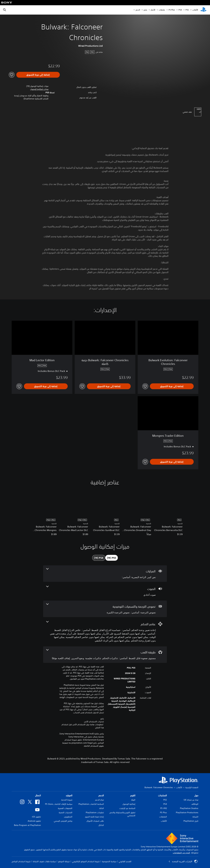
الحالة (102, 808)
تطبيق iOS (36, 817)
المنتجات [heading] (162, 795)
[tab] (112, 558)
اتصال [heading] (38, 795)
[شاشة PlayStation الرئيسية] (203, 10)
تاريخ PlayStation (191, 821)
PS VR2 (164, 808)
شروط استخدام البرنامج (21, 861)
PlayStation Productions (187, 812)
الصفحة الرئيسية (192, 787)
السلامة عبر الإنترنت (127, 808)
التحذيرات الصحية (66, 812)
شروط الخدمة (67, 800)
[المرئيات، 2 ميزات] (105, 574)
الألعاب (195, 10)
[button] (39, 89)
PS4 (180, 10)
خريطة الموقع (64, 861)
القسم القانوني (125, 861)
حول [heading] (196, 795)
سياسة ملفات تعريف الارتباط (44, 861)
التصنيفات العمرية (65, 808)
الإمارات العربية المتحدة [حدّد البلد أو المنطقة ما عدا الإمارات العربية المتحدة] (183, 861)
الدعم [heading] (101, 795)
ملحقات (162, 10)
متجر (145, 10)
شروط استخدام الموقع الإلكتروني (86, 861)
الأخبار (153, 10)
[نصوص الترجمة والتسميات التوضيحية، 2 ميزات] (105, 609)
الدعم (138, 10)
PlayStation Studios (189, 808)
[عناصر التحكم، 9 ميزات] (105, 632)
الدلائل (101, 825)
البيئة (133, 800)
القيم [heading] (133, 795)
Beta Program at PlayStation (27, 825)
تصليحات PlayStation (95, 812)
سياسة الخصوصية (109, 861)
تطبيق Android (34, 821)
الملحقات (163, 817)
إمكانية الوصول (129, 804)
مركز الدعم (99, 800)
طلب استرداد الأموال (95, 821)
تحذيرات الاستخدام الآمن (94, 722)
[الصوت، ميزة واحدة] (105, 591)
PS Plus (172, 10)
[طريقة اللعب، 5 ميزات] (105, 655)
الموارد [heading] (69, 795)
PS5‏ (187, 10)
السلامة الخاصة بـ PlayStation (91, 804)
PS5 (165, 800)
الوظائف (195, 804)
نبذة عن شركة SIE (191, 800)
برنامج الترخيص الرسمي (63, 821)
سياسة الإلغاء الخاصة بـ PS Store (59, 804)
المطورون (68, 817)
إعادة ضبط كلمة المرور (94, 817)
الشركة (195, 817)
